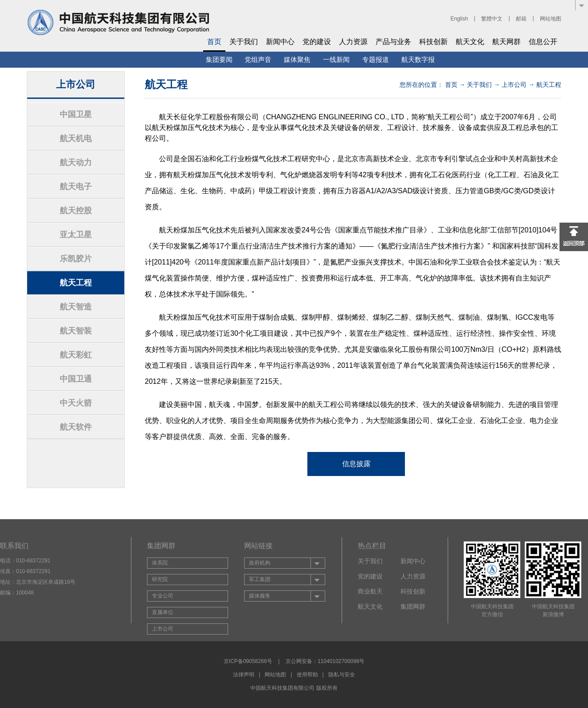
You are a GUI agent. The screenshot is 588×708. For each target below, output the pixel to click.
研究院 (160, 579)
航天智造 (76, 307)
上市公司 (514, 85)
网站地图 (551, 19)
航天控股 (76, 211)
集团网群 (413, 606)
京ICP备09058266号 (248, 661)
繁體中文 (492, 19)
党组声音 (258, 59)
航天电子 (76, 187)
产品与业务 (393, 42)
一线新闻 (336, 59)
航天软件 (76, 427)
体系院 (160, 563)
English (459, 19)
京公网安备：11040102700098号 (325, 661)
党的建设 (317, 42)
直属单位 (163, 612)
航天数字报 (418, 59)
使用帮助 (307, 675)
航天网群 (506, 42)
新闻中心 (280, 42)
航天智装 (76, 331)
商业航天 (370, 591)
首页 (214, 42)
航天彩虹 (76, 355)
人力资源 (353, 42)
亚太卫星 (76, 235)
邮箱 (521, 19)
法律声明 (244, 675)
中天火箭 (76, 403)
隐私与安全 (342, 675)
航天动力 (76, 163)
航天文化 (470, 42)
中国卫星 (76, 114)
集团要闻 (219, 59)
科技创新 (433, 42)
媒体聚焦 (297, 59)
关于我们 (244, 42)
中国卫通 (76, 379)
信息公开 (543, 42)
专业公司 (163, 596)
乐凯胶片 (76, 259)
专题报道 (376, 59)
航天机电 (76, 138)
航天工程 (76, 283)
